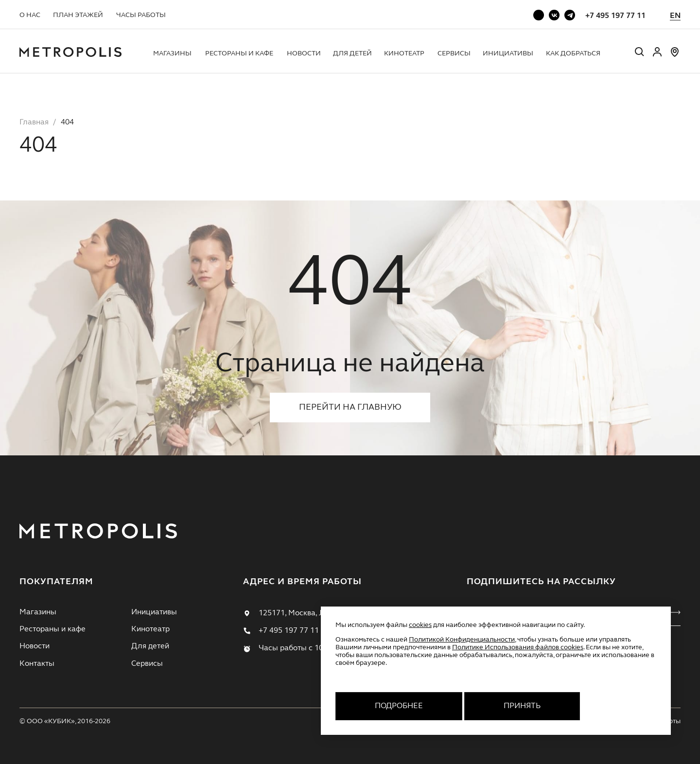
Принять (522, 706)
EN (675, 16)
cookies (420, 625)
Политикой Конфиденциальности (462, 640)
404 (67, 122)
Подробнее (399, 706)
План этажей (78, 15)
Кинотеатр (404, 53)
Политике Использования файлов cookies (518, 647)
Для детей (352, 53)
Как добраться (573, 53)
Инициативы (508, 53)
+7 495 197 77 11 (615, 16)
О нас (30, 15)
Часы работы (141, 15)
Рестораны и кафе (239, 53)
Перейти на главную (350, 407)
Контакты (37, 664)
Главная (34, 122)
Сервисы (454, 53)
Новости (304, 53)
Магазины (172, 53)
